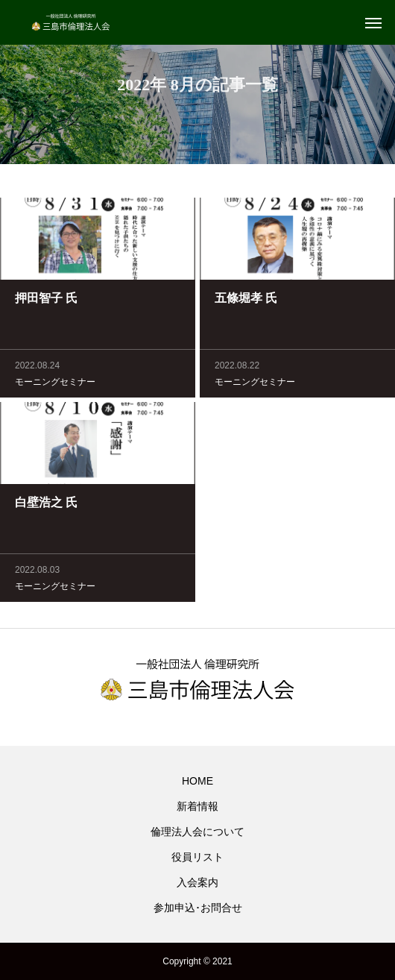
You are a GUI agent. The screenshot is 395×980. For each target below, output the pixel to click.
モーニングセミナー (55, 383)
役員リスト (197, 857)
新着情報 (197, 806)
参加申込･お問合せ (198, 908)
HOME (197, 781)
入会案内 (197, 882)
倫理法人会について (197, 832)
